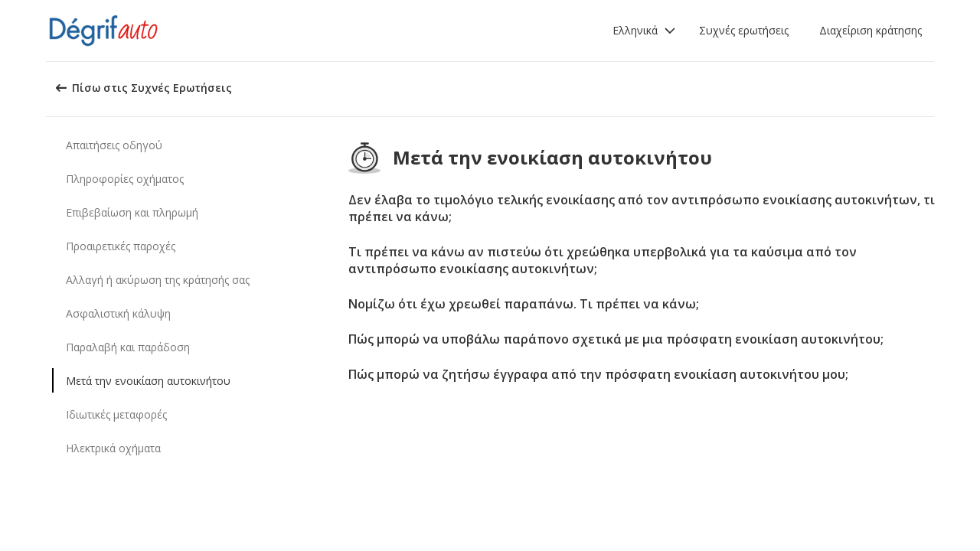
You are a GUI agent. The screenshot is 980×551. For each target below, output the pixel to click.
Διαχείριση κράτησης (871, 30)
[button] (644, 31)
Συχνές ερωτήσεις (744, 30)
